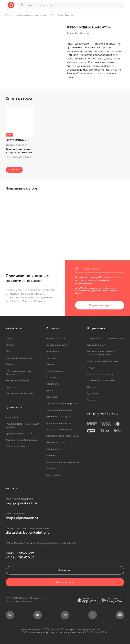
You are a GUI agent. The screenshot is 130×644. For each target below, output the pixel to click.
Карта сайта (53, 475)
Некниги (51, 455)
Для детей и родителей (59, 410)
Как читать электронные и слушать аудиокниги (101, 353)
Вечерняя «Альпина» (17, 380)
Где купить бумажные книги (102, 361)
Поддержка (65, 570)
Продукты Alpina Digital (19, 433)
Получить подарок (100, 305)
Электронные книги (57, 345)
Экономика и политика (59, 423)
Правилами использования (104, 291)
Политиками (83, 291)
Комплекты (52, 468)
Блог (8, 351)
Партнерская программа (20, 393)
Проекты (10, 387)
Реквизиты (11, 364)
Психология (53, 384)
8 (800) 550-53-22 (20, 553)
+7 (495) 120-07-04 (20, 557)
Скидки (50, 364)
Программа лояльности (100, 374)
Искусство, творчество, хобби (63, 436)
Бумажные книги (56, 338)
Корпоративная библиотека (21, 440)
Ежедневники (54, 449)
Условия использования (19, 358)
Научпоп (51, 377)
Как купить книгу (96, 345)
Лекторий (52, 358)
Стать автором (65, 582)
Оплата (91, 387)
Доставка (92, 393)
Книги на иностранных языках (63, 462)
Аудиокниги (53, 351)
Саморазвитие (55, 371)
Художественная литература (62, 403)
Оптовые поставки (16, 446)
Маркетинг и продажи (59, 416)
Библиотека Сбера (57, 442)
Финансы (52, 397)
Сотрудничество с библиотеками (105, 338)
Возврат (92, 400)
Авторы (10, 345)
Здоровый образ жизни (59, 429)
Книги (9, 338)
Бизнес (50, 390)
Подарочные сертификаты (102, 380)
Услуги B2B (12, 417)
